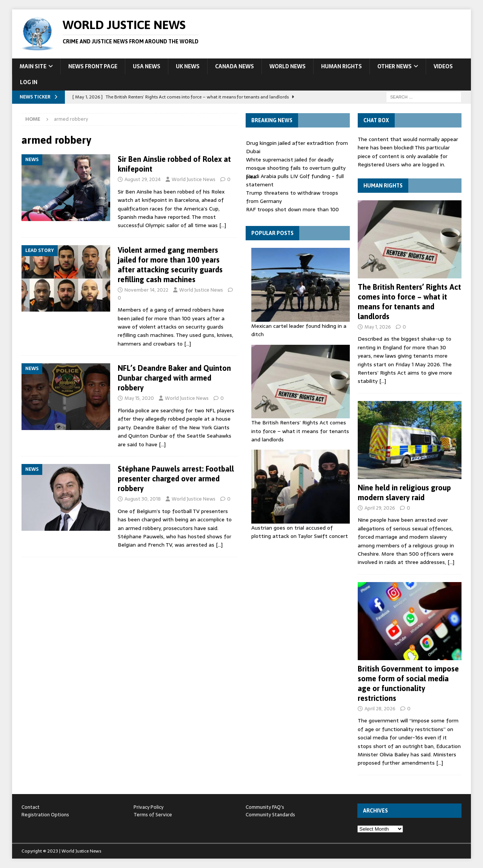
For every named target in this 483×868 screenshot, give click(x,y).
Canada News (235, 66)
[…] (223, 225)
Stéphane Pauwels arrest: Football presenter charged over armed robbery (176, 479)
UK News (188, 66)
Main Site (33, 66)
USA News (147, 66)
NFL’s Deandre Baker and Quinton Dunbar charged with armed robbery (174, 378)
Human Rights (341, 66)
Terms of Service (153, 815)
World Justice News (194, 179)
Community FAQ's (265, 807)
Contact (31, 807)
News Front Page (93, 66)
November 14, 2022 (146, 290)
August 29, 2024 (143, 179)
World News (288, 66)
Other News (395, 66)
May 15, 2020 (139, 398)
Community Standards (270, 815)
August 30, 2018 (143, 499)
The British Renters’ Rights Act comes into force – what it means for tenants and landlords (300, 431)
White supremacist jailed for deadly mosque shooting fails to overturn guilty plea (296, 168)
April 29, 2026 (380, 508)
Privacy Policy (148, 807)
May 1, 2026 (378, 327)
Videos (443, 66)
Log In (29, 82)
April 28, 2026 (380, 709)
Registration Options (45, 815)
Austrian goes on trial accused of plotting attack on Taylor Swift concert (300, 532)
